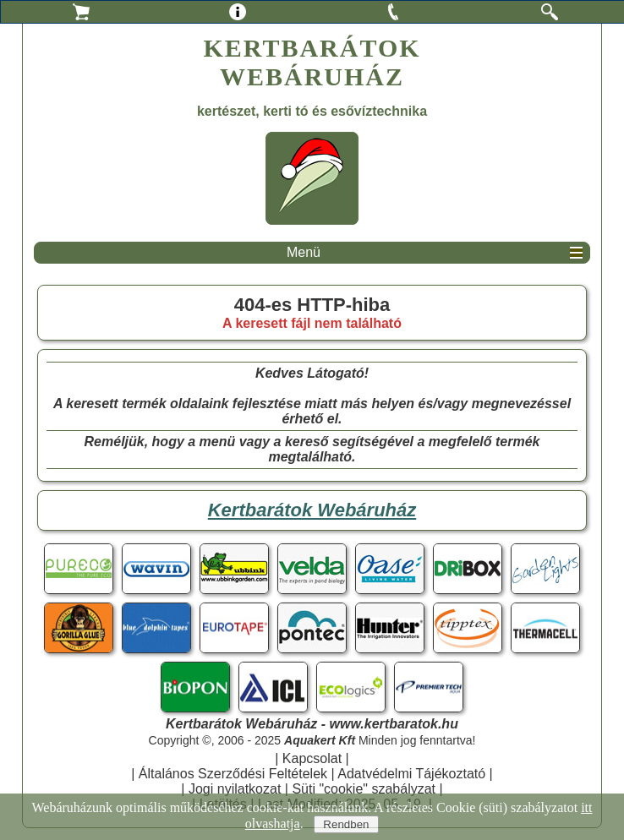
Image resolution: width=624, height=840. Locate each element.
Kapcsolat (312, 758)
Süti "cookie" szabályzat (364, 789)
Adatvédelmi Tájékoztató (411, 774)
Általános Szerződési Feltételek (233, 774)
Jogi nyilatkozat (235, 789)
